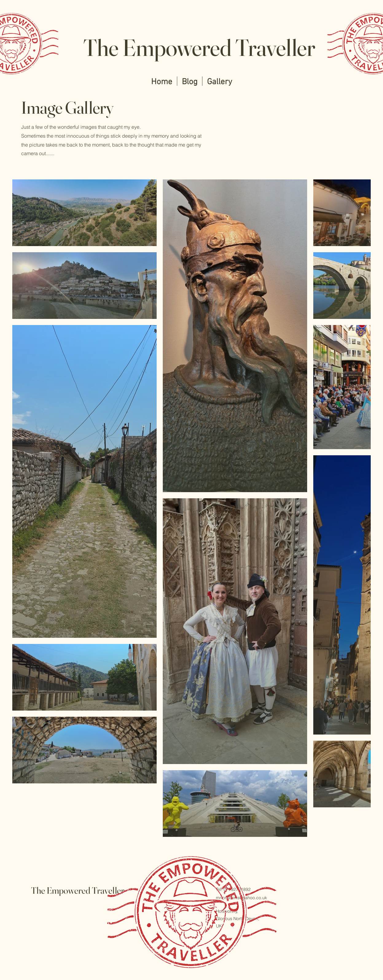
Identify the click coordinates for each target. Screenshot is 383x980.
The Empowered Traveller (199, 47)
